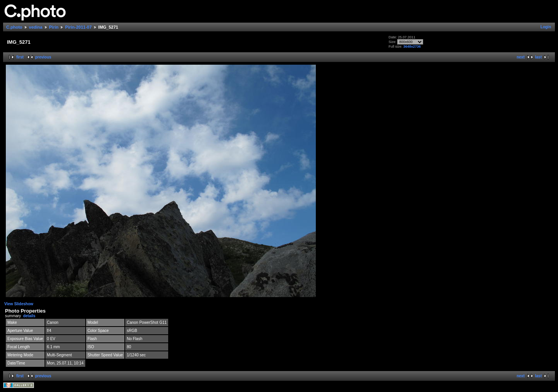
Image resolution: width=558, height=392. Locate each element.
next (521, 57)
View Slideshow (19, 304)
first (20, 57)
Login (546, 27)
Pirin (54, 27)
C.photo (14, 27)
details (29, 316)
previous (43, 57)
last (538, 57)
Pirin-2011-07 (78, 27)
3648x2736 (412, 46)
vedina (36, 27)
